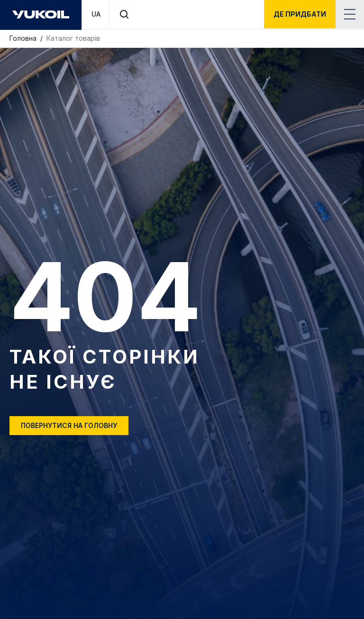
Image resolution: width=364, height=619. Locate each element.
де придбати (300, 14)
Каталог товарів (73, 38)
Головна (24, 38)
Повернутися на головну (69, 425)
